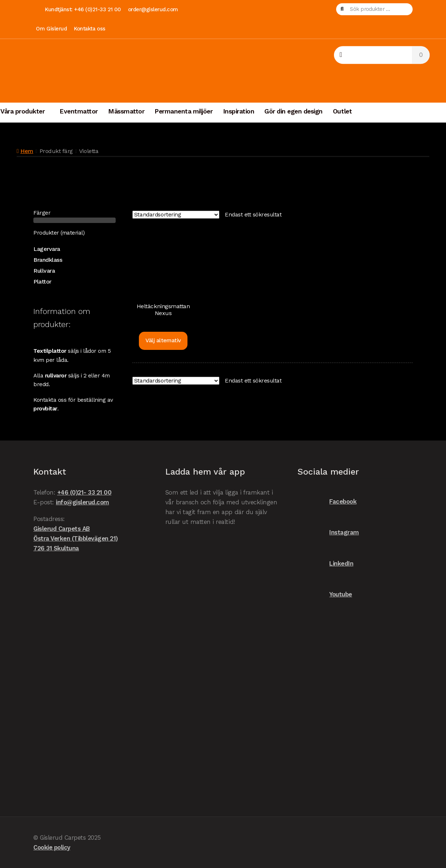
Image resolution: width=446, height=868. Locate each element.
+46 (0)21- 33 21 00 (84, 492)
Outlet (342, 111)
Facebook (327, 502)
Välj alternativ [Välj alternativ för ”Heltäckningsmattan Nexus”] (163, 340)
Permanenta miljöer (183, 111)
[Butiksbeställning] (176, 215)
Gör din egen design (294, 111)
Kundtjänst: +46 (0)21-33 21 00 (83, 9)
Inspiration (239, 111)
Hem (27, 151)
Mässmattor (126, 111)
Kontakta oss (90, 29)
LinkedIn (325, 564)
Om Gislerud (51, 29)
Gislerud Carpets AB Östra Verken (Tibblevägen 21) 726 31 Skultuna (76, 538)
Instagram (328, 532)
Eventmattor (79, 111)
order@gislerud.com (153, 9)
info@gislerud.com (82, 502)
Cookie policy (52, 847)
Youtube (325, 594)
